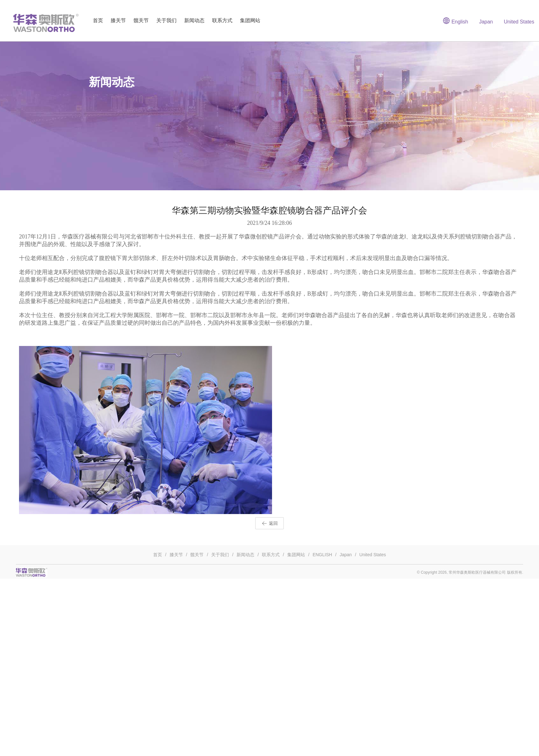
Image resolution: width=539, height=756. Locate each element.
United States (519, 22)
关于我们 (166, 20)
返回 (269, 524)
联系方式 (222, 20)
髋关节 (141, 20)
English (455, 21)
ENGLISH (322, 555)
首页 (98, 20)
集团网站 (250, 20)
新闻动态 (194, 20)
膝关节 (118, 20)
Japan (486, 22)
